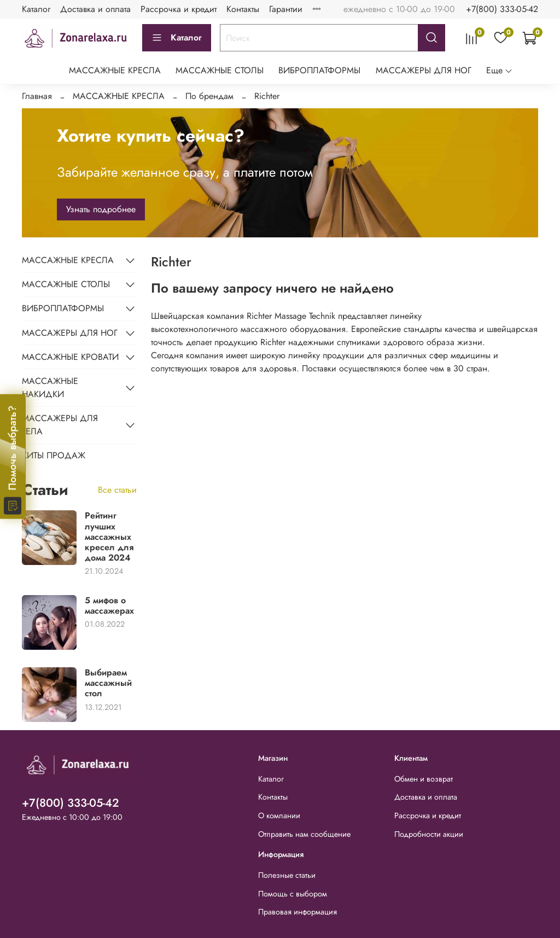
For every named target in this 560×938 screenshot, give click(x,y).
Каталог (36, 9)
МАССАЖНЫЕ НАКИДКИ (50, 388)
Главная (37, 96)
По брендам (209, 96)
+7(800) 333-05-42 (502, 9)
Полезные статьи (287, 875)
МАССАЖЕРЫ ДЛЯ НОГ (424, 70)
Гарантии (286, 9)
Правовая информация (297, 912)
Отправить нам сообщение (304, 834)
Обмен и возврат (424, 779)
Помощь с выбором (293, 894)
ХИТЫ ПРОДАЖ (54, 455)
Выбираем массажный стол (108, 683)
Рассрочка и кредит (179, 9)
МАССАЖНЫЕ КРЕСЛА (115, 70)
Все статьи (117, 490)
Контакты (243, 9)
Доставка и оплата (95, 9)
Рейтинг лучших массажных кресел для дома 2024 (109, 537)
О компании (279, 815)
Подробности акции (429, 834)
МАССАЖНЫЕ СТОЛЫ (220, 70)
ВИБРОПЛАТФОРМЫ (319, 70)
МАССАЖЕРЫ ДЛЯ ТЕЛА (60, 425)
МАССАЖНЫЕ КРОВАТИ (70, 357)
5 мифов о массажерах (109, 605)
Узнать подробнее (101, 209)
